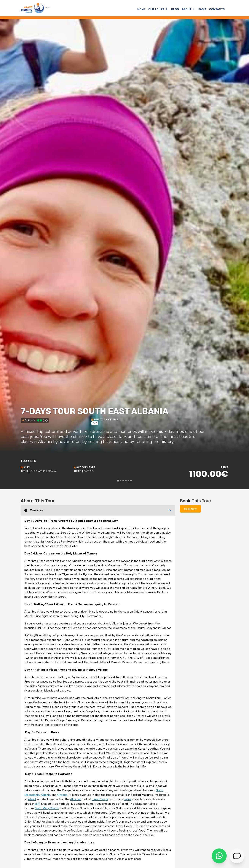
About (187, 9)
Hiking (78, 471)
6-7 (95, 423)
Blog (175, 9)
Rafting (89, 471)
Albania (46, 795)
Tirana (52, 471)
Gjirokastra (38, 471)
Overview (34, 510)
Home (141, 9)
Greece (62, 795)
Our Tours (156, 9)
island (32, 799)
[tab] (118, 481)
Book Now (190, 509)
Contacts (217, 9)
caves (127, 799)
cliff (37, 804)
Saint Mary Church (47, 808)
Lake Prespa (100, 799)
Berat (25, 471)
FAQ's (202, 9)
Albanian (76, 799)
